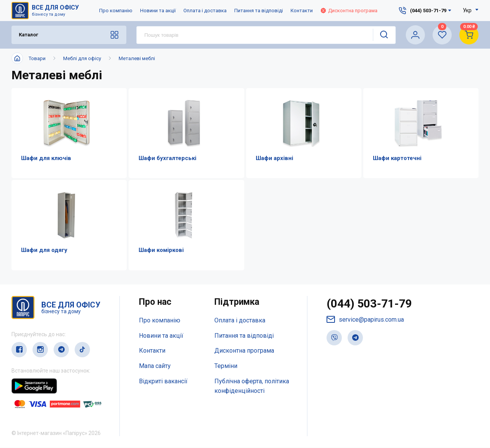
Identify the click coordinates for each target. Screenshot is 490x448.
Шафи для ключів (46, 158)
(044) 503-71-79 (369, 304)
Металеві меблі (137, 58)
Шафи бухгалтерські (167, 158)
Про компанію (116, 11)
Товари (37, 58)
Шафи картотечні (397, 158)
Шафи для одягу (44, 250)
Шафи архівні (274, 158)
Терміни (226, 367)
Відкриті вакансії (163, 382)
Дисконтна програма (349, 11)
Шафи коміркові (160, 250)
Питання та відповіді (259, 11)
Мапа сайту (155, 367)
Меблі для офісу (82, 58)
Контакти (302, 11)
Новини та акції (158, 11)
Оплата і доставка (205, 11)
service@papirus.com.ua (365, 320)
